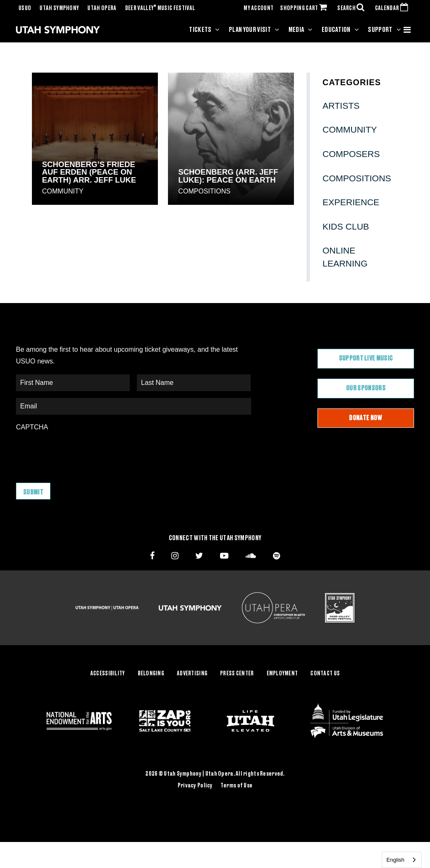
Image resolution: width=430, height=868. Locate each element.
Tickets (200, 30)
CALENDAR (393, 8)
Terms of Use (236, 785)
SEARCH (353, 8)
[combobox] (402, 860)
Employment (282, 674)
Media (296, 30)
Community (63, 191)
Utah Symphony (59, 8)
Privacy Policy (195, 785)
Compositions (204, 191)
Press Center (237, 674)
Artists (341, 106)
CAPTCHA (32, 427)
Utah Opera (102, 8)
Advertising (192, 674)
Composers (351, 154)
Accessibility (108, 674)
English (395, 860)
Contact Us (325, 674)
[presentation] (80, 453)
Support (380, 30)
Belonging (151, 674)
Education (336, 30)
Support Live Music (366, 358)
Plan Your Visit (250, 30)
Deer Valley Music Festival (160, 8)
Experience (351, 202)
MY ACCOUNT (258, 8)
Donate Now (366, 418)
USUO (25, 8)
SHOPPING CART (305, 8)
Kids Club (346, 226)
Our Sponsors (366, 388)
